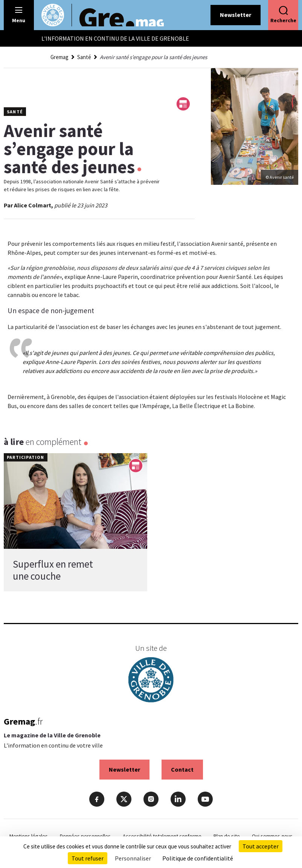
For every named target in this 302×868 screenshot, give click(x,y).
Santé (84, 57)
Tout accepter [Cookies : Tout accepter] (261, 846)
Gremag (59, 57)
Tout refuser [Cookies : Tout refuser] (88, 858)
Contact (182, 769)
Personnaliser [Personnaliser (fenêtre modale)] (133, 858)
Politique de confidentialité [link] (198, 858)
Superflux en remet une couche (53, 570)
